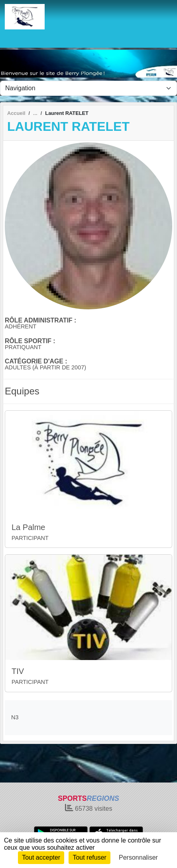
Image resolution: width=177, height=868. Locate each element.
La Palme (29, 527)
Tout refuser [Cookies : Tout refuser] (89, 857)
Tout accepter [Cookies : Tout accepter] (41, 857)
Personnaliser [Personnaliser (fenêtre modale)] (138, 857)
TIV (18, 671)
